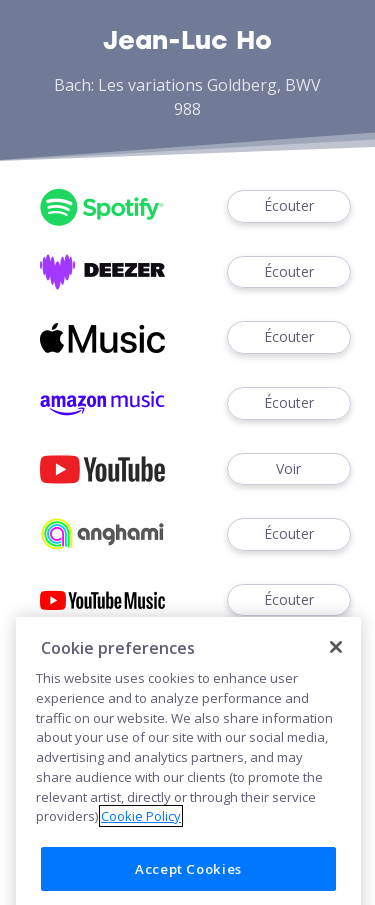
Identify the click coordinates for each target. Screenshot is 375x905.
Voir (289, 469)
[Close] (336, 661)
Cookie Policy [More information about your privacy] (141, 831)
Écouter (289, 206)
